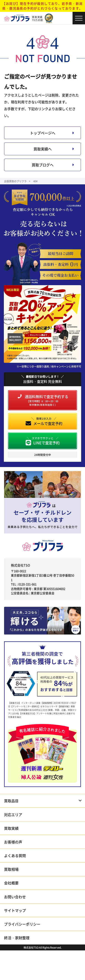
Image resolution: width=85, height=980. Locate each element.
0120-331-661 (27, 584)
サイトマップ (15, 910)
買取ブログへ (43, 165)
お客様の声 (13, 842)
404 (35, 181)
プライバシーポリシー (22, 924)
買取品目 (11, 801)
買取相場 (11, 869)
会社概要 (11, 883)
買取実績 (11, 828)
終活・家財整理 (17, 938)
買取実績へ (43, 149)
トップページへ (43, 133)
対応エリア (13, 815)
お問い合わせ (15, 897)
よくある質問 (15, 856)
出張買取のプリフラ (15, 181)
